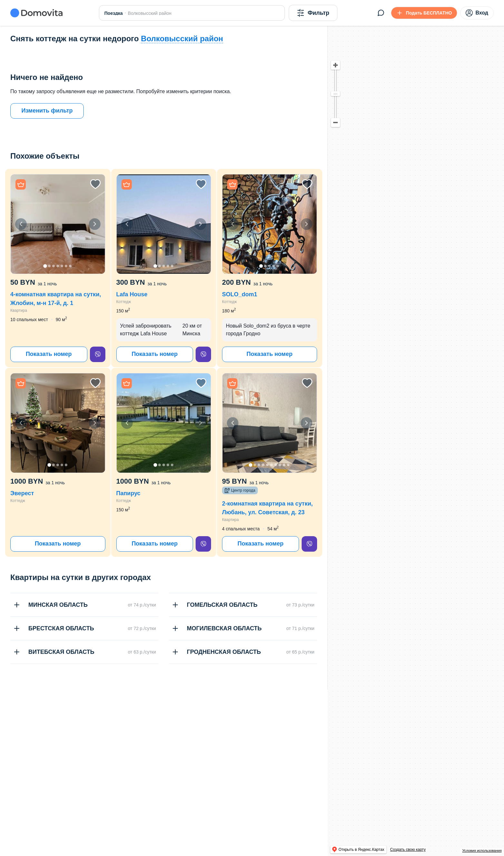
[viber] (98, 354)
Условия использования (482, 851)
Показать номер (49, 354)
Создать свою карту (408, 850)
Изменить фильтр (47, 111)
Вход (477, 13)
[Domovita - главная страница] (36, 13)
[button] (58, 224)
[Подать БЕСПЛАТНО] (424, 13)
